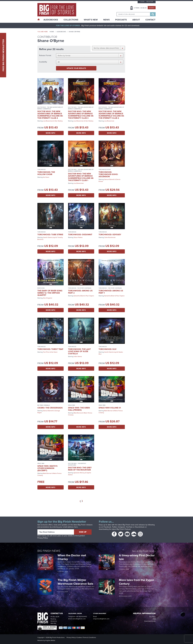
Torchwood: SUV (108, 349)
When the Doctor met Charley (72, 557)
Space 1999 (71, 405)
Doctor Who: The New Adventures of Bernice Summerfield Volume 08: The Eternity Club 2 (111, 115)
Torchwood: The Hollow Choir (46, 173)
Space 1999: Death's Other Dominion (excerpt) (47, 468)
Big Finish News (49, 551)
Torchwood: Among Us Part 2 (80, 292)
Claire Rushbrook (110, 237)
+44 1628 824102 (81, 617)
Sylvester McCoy (79, 473)
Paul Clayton (90, 296)
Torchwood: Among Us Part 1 (111, 292)
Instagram (121, 527)
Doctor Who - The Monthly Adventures (77, 464)
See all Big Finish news (143, 551)
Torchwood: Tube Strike (50, 235)
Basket (152, 8)
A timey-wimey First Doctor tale (137, 557)
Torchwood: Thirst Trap (50, 349)
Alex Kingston (48, 298)
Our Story (152, 617)
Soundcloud (140, 527)
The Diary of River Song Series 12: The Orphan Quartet (50, 293)
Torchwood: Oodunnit (80, 235)
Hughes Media (50, 640)
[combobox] (133, 14)
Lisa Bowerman (48, 121)
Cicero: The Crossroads (50, 408)
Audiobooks (61, 32)
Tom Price (46, 352)
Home (52, 32)
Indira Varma (78, 356)
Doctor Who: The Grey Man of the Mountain (80, 469)
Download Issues (150, 621)
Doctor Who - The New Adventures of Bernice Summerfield (50, 108)
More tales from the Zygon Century (137, 582)
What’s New (91, 20)
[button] (109, 48)
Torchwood (41, 169)
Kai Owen (46, 177)
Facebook (107, 527)
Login (142, 2)
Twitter (114, 527)
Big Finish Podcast (124, 529)
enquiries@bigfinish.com (101, 619)
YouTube (129, 527)
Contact (150, 20)
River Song (41, 288)
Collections (71, 20)
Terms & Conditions (89, 637)
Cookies (79, 637)
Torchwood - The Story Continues (80, 288)
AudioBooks (51, 20)
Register (150, 2)
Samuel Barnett (109, 179)
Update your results (76, 68)
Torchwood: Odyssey (110, 235)
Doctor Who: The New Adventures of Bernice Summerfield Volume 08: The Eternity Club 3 (81, 115)
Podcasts (121, 20)
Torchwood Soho (105, 169)
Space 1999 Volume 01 (110, 408)
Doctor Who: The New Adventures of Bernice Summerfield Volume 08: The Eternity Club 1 (81, 177)
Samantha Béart (79, 296)
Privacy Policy (43, 538)
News (106, 20)
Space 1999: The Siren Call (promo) (79, 409)
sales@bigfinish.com (79, 619)
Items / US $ (140, 8)
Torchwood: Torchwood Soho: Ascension (108, 174)
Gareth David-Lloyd (49, 237)
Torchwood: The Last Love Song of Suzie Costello (79, 351)
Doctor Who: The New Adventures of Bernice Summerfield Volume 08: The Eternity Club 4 (50, 115)
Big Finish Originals (44, 405)
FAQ (154, 619)
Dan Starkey (59, 121)
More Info (51, 133)
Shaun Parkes (78, 237)
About (136, 20)
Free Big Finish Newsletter (3, 55)
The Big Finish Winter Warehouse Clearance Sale (75, 582)
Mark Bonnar (78, 413)
